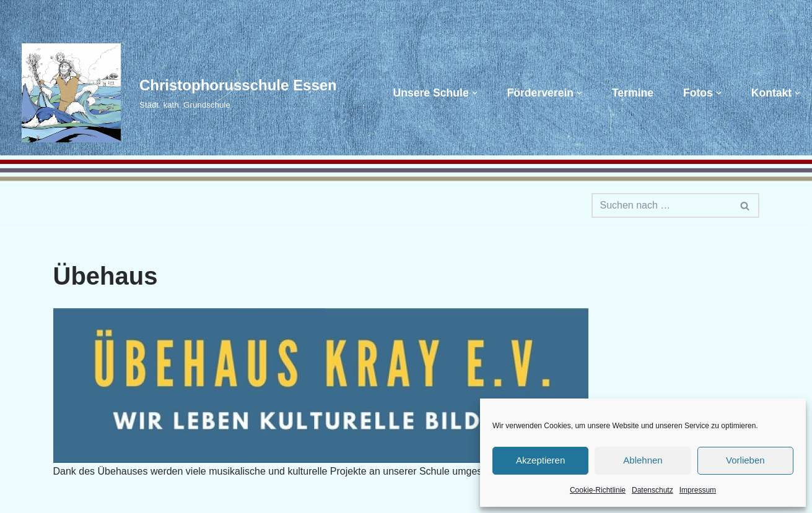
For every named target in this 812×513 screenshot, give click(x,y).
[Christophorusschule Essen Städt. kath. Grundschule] (173, 93)
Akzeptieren (540, 460)
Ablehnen (643, 460)
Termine (633, 93)
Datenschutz (653, 490)
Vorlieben (745, 460)
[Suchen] (661, 205)
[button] (475, 93)
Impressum (698, 490)
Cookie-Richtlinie (598, 490)
